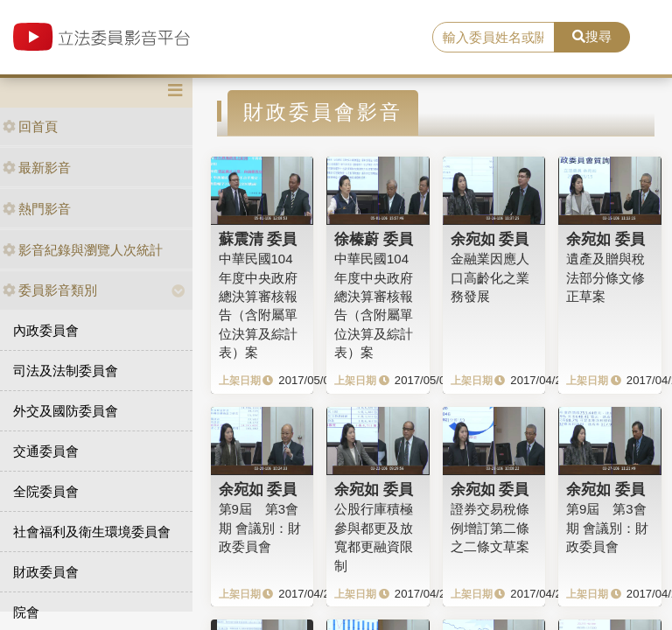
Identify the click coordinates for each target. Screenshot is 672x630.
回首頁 (30, 126)
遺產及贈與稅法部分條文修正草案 (605, 277)
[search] (493, 38)
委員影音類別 (50, 290)
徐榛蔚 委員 (374, 239)
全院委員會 (46, 491)
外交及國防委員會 (66, 411)
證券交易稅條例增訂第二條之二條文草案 (490, 528)
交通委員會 (46, 451)
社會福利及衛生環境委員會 (92, 532)
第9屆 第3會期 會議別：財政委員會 (260, 528)
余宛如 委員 (490, 239)
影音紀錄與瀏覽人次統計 (83, 250)
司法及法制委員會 (66, 371)
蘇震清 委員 (258, 239)
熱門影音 (37, 209)
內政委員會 (46, 330)
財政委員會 (46, 572)
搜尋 (592, 36)
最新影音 (37, 168)
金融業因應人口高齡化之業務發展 (490, 277)
